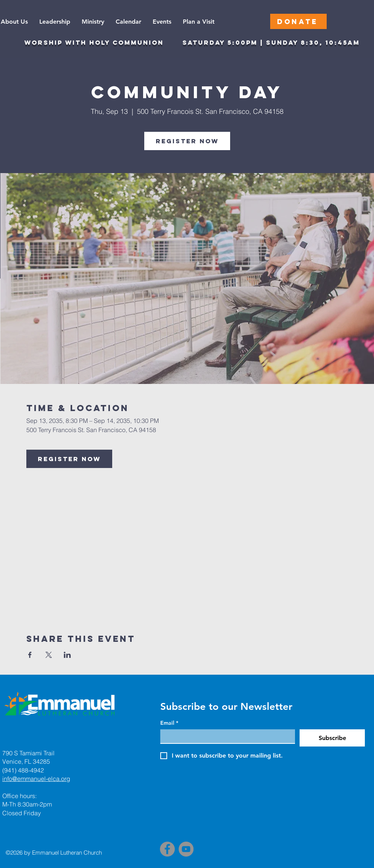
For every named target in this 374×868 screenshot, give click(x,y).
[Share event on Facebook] (30, 655)
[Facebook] (167, 849)
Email (169, 723)
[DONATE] (298, 21)
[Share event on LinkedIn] (67, 655)
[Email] (225, 736)
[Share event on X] (49, 655)
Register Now (187, 141)
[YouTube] (186, 849)
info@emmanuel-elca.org (36, 779)
